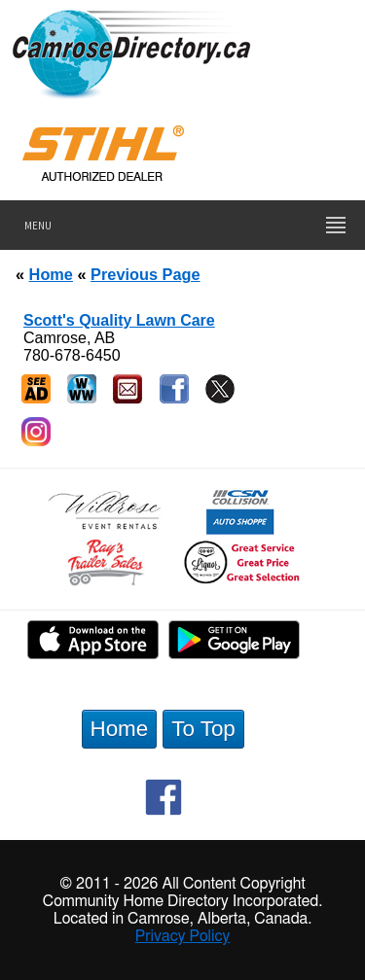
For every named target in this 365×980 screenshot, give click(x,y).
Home (51, 274)
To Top (203, 729)
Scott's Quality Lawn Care (119, 320)
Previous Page (145, 274)
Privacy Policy (183, 936)
